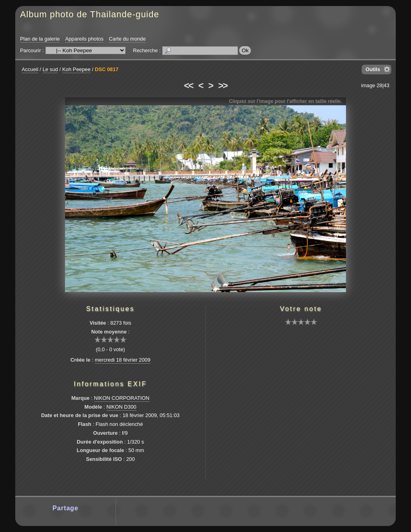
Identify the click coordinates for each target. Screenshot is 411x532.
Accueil (30, 69)
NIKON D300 (121, 407)
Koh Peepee (76, 69)
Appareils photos (84, 39)
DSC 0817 (107, 69)
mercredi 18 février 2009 (123, 360)
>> (223, 86)
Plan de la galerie (40, 39)
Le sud (50, 69)
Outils (373, 69)
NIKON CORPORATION (122, 398)
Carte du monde (127, 39)
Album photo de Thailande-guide (90, 14)
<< (188, 86)
